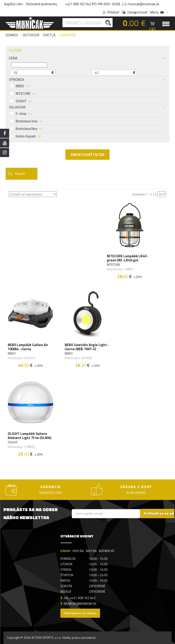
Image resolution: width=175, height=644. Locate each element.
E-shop (21, 114)
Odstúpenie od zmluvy (80, 613)
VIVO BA (78, 551)
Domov (12, 35)
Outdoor (31, 35)
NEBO (20, 86)
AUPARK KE (107, 551)
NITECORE (23, 94)
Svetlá (49, 35)
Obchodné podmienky (41, 4)
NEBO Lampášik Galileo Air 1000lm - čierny (28, 347)
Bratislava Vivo (26, 121)
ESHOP (65, 551)
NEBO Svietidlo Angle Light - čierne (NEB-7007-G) (87, 347)
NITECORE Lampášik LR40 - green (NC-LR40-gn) (128, 258)
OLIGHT (21, 101)
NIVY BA (91, 551)
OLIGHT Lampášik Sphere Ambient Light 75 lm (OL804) (30, 436)
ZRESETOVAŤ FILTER (87, 155)
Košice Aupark (26, 136)
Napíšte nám (14, 4)
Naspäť (16, 174)
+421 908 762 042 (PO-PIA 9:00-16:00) (93, 4)
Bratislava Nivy (26, 129)
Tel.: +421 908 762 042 (80, 598)
